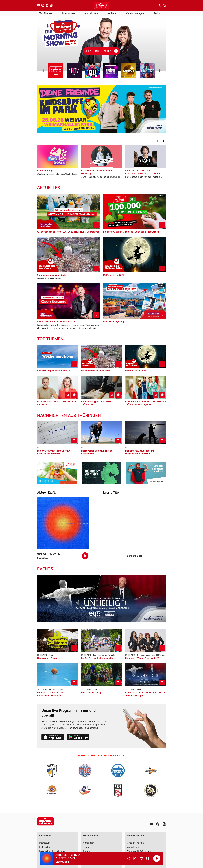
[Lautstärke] (128, 858)
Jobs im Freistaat (136, 843)
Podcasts (159, 13)
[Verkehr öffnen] (52, 5)
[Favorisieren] (148, 858)
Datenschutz (45, 847)
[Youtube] (38, 5)
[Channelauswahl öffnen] (165, 5)
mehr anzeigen (134, 556)
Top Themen (46, 13)
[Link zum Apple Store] (53, 738)
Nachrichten (91, 13)
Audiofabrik (133, 847)
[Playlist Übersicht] (141, 858)
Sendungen (89, 843)
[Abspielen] (157, 858)
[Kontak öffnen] (160, 5)
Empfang (88, 851)
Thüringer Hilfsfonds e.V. (139, 851)
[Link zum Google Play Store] (78, 738)
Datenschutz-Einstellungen (52, 851)
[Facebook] (47, 5)
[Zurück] (157, 141)
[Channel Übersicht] (135, 858)
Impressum (45, 843)
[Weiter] (164, 141)
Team (86, 847)
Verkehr (112, 13)
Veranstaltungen (135, 13)
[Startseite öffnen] (101, 5)
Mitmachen (69, 13)
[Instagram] (43, 5)
